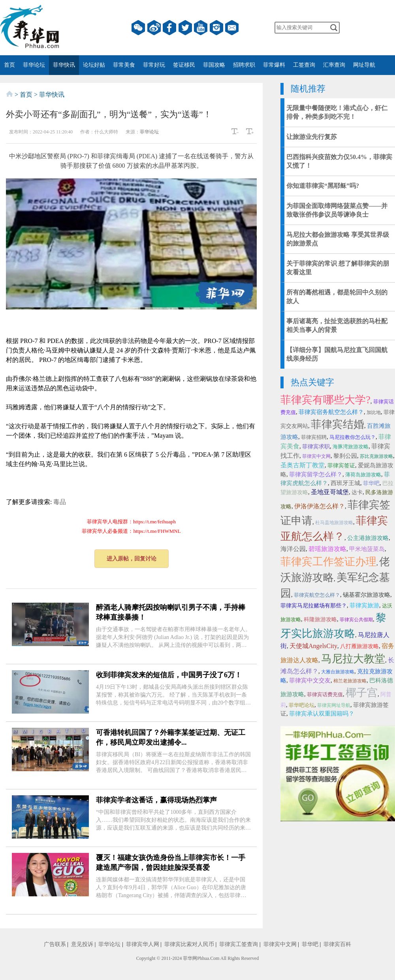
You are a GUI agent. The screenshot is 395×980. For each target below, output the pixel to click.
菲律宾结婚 (338, 424)
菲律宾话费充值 (325, 694)
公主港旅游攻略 (368, 538)
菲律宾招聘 (314, 437)
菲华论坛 (34, 65)
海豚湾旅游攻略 (351, 447)
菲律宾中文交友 (310, 680)
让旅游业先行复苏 (312, 137)
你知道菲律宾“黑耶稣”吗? (323, 186)
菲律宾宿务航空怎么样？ (331, 412)
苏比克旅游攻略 (376, 456)
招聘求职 (244, 65)
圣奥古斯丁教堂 (303, 465)
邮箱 (232, 28)
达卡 (357, 492)
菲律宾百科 (337, 944)
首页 (9, 65)
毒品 (60, 502)
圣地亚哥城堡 (330, 492)
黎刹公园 (345, 456)
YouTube (201, 28)
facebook (169, 28)
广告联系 (55, 944)
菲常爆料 (274, 65)
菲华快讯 (64, 65)
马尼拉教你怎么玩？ (353, 437)
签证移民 (184, 65)
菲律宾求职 (316, 447)
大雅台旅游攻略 (338, 672)
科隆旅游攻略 (320, 619)
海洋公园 (293, 549)
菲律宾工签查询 (239, 944)
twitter (185, 28)
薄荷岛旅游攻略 (363, 475)
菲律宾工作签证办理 (328, 562)
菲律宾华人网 (143, 944)
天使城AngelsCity (313, 646)
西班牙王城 (345, 483)
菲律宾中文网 (316, 456)
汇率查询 (334, 65)
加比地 (374, 412)
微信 (138, 28)
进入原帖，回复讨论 (132, 559)
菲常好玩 (154, 65)
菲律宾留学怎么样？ (316, 474)
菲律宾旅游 (364, 605)
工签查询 (304, 65)
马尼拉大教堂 (353, 659)
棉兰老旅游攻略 (350, 681)
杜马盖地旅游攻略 (334, 523)
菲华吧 (371, 483)
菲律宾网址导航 (334, 705)
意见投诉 (82, 944)
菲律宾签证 (341, 466)
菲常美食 (124, 65)
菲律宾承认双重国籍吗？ (322, 714)
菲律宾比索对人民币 (189, 944)
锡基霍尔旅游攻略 (367, 595)
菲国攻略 (214, 65)
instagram (216, 28)
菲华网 (190, 958)
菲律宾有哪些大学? (325, 400)
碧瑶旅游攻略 (327, 549)
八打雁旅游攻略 (359, 646)
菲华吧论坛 (302, 705)
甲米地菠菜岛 (367, 549)
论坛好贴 (94, 65)
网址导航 (364, 65)
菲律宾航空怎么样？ (317, 595)
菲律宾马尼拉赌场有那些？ (314, 606)
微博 (154, 28)
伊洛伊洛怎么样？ (320, 506)
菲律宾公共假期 (356, 620)
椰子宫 (362, 693)
